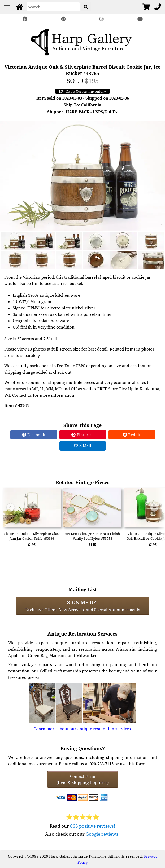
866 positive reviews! (93, 826)
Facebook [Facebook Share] (34, 435)
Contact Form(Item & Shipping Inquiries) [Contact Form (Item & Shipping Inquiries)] (83, 779)
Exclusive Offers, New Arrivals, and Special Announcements (83, 606)
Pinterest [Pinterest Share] (82, 435)
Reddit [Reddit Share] (132, 435)
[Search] (53, 7)
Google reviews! (103, 834)
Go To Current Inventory (82, 91)
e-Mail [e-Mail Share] (83, 446)
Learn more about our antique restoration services (82, 729)
